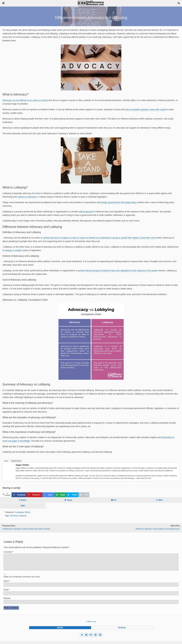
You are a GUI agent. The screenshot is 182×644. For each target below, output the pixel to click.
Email (7, 593)
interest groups (85, 212)
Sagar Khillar (22, 465)
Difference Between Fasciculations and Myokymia (157, 529)
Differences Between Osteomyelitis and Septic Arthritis (27, 529)
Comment (8, 552)
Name (7, 584)
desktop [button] (122, 630)
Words (28, 512)
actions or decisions (27, 197)
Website (7, 601)
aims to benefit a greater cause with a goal (145, 109)
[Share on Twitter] (72, 495)
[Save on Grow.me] (48, 495)
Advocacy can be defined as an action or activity (25, 100)
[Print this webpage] (84, 495)
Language (19, 512)
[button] (82, 638)
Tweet (70, 500)
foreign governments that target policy (119, 202)
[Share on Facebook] (19, 495)
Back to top (92, 624)
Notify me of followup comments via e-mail (22, 580)
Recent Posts (16, 461)
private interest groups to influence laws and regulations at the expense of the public (118, 271)
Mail (161, 500)
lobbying (23, 516)
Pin (115, 500)
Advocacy (14, 516)
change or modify (13, 250)
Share (24, 500)
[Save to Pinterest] (34, 495)
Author (6, 461)
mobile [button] (60, 630)
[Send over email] (60, 495)
